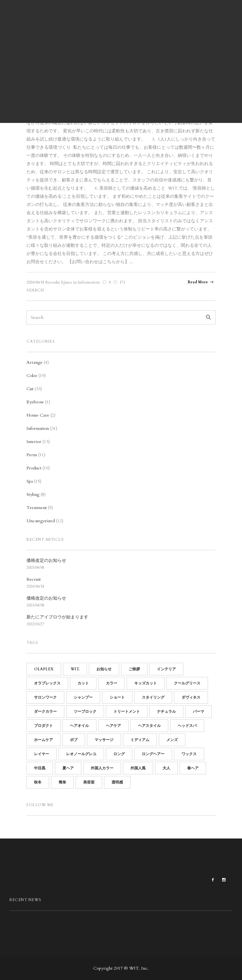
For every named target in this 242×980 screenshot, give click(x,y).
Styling (33, 494)
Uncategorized (41, 521)
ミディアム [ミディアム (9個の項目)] (140, 740)
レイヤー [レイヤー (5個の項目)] (42, 754)
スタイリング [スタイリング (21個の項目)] (153, 697)
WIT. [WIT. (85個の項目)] (75, 669)
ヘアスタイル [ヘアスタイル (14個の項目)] (149, 726)
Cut (30, 389)
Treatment (37, 508)
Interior (34, 442)
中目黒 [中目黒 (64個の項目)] (40, 768)
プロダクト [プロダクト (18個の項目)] (43, 726)
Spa (30, 481)
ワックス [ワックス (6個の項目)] (189, 754)
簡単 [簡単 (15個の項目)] (62, 782)
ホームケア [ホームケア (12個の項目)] (43, 740)
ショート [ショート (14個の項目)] (117, 697)
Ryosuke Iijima (59, 282)
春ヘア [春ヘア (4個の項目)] (193, 768)
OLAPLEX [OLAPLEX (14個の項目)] (44, 669)
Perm (32, 455)
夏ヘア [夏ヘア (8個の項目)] (68, 768)
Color (32, 376)
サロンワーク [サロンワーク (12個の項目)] (45, 697)
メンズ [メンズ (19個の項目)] (172, 740)
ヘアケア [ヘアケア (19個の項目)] (113, 726)
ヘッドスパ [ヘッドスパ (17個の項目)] (187, 726)
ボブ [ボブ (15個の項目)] (74, 740)
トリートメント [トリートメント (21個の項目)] (127, 711)
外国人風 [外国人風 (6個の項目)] (138, 768)
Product (34, 468)
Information (89, 282)
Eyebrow (35, 402)
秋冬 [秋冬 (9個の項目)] (38, 782)
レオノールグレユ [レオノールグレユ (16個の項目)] (81, 754)
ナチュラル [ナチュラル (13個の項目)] (166, 711)
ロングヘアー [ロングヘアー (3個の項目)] (153, 754)
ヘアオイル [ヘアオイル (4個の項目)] (79, 726)
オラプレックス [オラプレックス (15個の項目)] (47, 683)
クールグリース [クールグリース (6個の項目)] (187, 683)
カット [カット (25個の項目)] (83, 683)
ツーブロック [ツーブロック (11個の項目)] (85, 711)
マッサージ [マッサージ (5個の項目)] (104, 740)
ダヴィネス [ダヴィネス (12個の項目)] (191, 697)
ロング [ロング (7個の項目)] (119, 754)
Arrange (35, 362)
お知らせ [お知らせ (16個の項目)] (104, 669)
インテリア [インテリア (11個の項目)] (166, 669)
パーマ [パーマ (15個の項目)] (199, 711)
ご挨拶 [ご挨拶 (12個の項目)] (134, 669)
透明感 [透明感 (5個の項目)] (117, 782)
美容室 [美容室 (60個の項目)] (89, 782)
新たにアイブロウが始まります (57, 617)
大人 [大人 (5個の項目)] (166, 768)
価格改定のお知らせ (46, 560)
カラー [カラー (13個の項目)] (112, 683)
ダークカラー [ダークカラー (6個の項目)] (45, 711)
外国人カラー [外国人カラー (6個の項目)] (102, 768)
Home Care (38, 415)
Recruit (34, 579)
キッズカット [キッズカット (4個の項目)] (146, 683)
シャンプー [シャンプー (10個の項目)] (83, 697)
